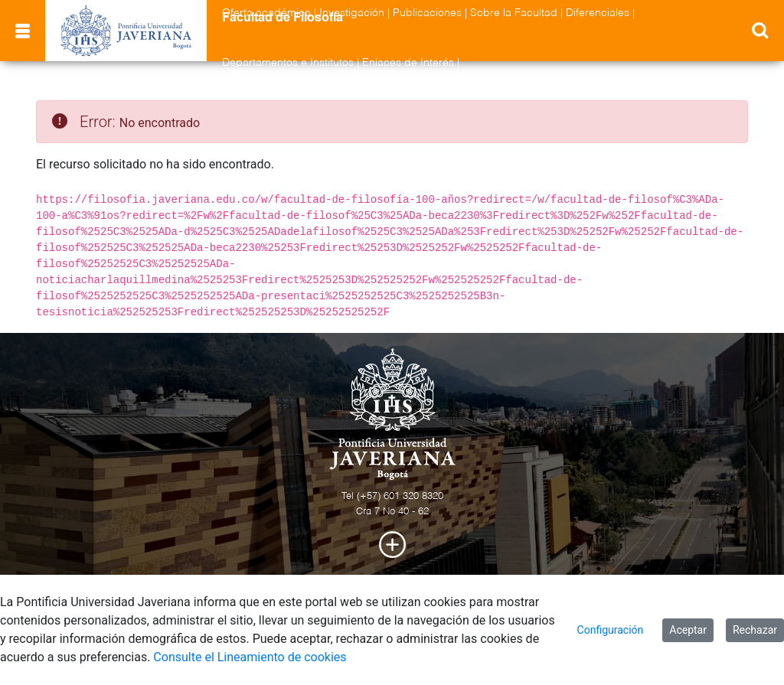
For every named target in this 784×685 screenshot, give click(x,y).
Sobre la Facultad (514, 13)
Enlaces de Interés (408, 63)
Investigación (352, 13)
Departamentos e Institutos (288, 63)
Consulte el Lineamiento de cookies (250, 657)
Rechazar (755, 630)
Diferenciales (598, 13)
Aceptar (688, 630)
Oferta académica (266, 13)
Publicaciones (427, 13)
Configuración (611, 630)
